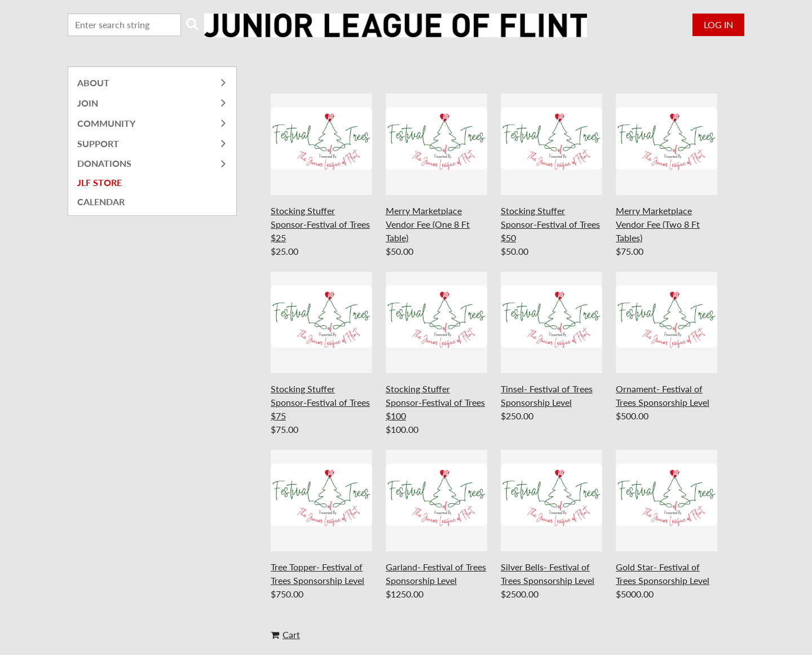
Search (192, 24)
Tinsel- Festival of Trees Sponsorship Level (547, 395)
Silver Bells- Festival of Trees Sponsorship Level (548, 574)
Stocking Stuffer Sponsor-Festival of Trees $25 (320, 224)
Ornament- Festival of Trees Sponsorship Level (663, 395)
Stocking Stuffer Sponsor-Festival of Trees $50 (550, 224)
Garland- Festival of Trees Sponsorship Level (436, 574)
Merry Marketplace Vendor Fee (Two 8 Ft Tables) (658, 224)
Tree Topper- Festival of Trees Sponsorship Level (317, 574)
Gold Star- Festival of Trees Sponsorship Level (663, 574)
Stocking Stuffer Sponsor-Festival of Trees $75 (320, 402)
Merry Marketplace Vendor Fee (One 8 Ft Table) (428, 224)
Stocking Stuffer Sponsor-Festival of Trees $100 (435, 402)
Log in (718, 25)
